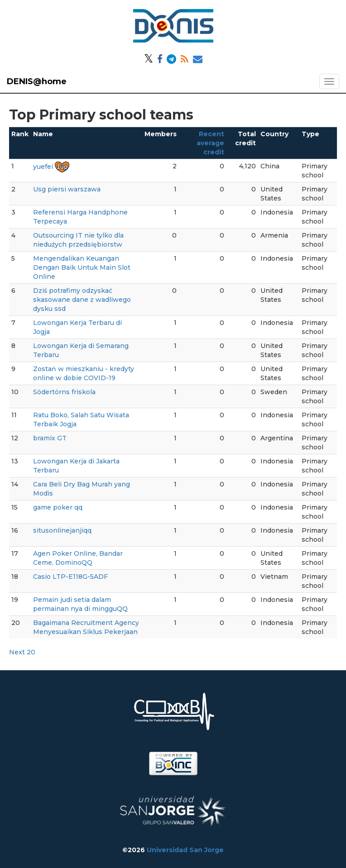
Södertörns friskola (64, 392)
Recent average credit (210, 143)
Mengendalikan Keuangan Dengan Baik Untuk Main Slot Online (82, 267)
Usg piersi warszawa (67, 189)
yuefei (43, 167)
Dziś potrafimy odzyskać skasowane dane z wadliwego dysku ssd (82, 300)
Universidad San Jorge (185, 850)
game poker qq (58, 507)
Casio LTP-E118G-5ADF (70, 577)
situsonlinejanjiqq (62, 530)
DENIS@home (37, 81)
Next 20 (22, 652)
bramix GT (50, 438)
